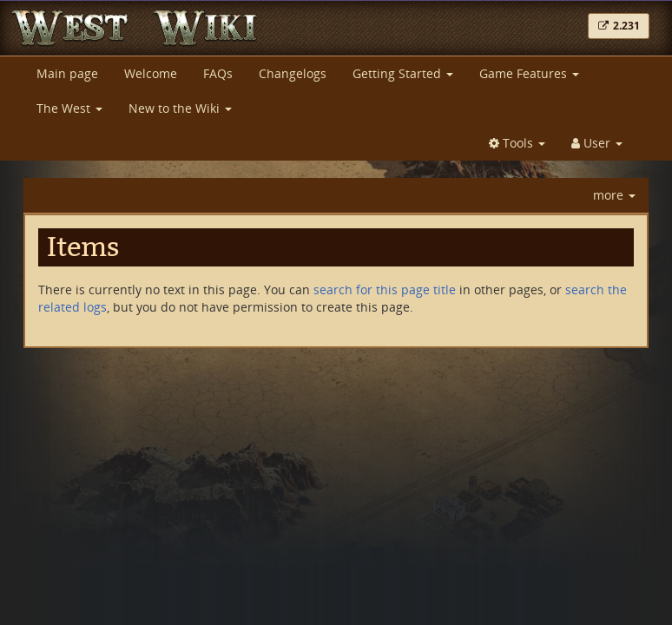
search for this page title (385, 289)
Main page (67, 73)
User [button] (597, 143)
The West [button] (69, 108)
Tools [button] (517, 143)
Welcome (151, 73)
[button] (619, 26)
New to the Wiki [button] (180, 108)
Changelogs (293, 73)
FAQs (218, 73)
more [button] (614, 195)
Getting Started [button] (403, 73)
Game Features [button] (529, 73)
